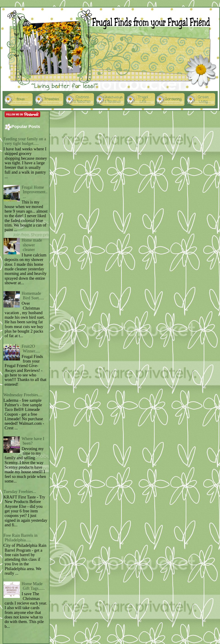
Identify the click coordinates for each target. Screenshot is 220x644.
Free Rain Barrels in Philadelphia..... (20, 538)
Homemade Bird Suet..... (33, 296)
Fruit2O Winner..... (31, 349)
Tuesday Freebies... (20, 492)
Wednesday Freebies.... (23, 395)
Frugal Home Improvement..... (35, 192)
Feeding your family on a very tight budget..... (25, 141)
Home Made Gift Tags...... (33, 586)
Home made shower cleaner (32, 245)
